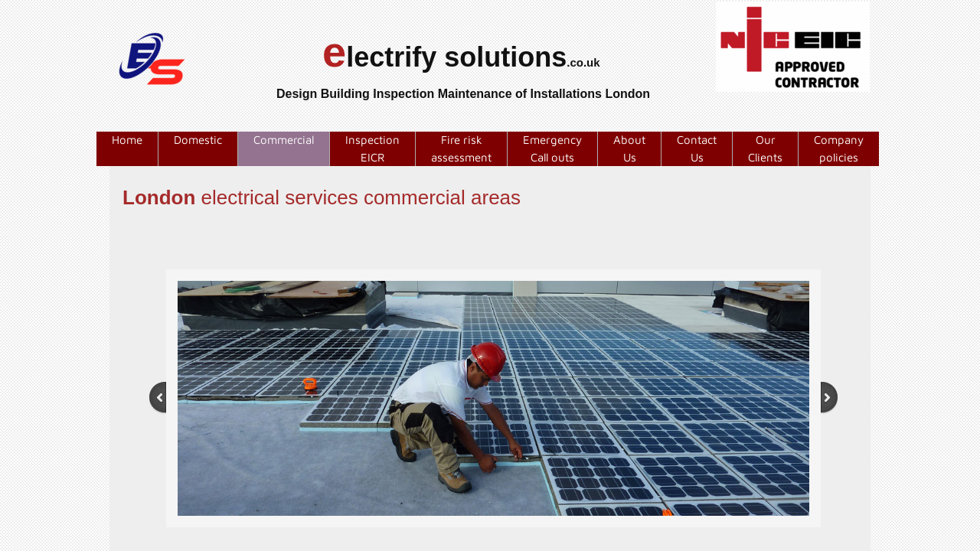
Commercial (284, 140)
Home (127, 140)
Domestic (198, 140)
